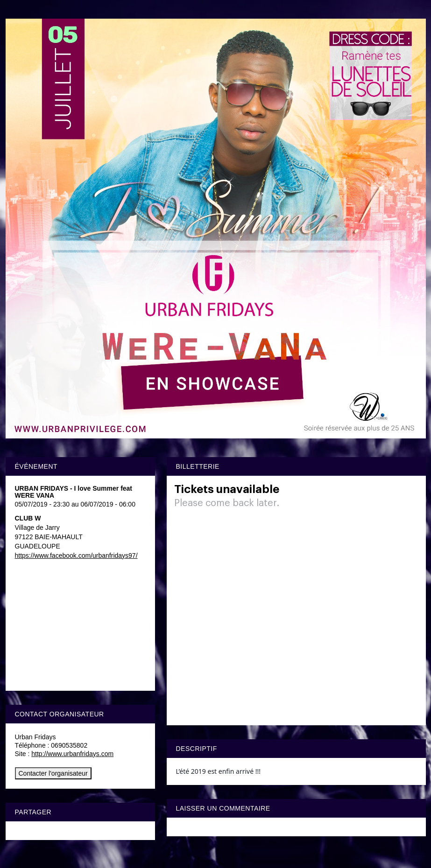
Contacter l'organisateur (53, 773)
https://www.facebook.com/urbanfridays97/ (76, 556)
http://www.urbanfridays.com (72, 754)
